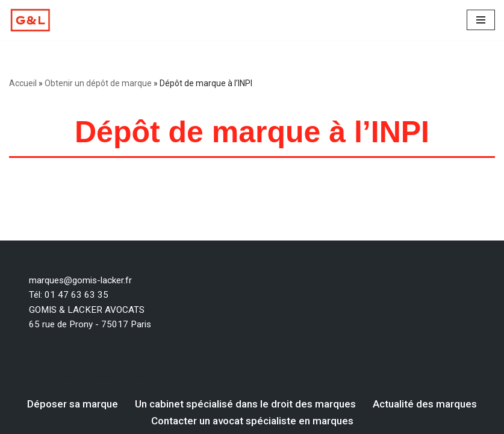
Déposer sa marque (73, 404)
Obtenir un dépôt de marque (98, 83)
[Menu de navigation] (481, 20)
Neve (20, 377)
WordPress (123, 377)
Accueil (23, 83)
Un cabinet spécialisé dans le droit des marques (245, 404)
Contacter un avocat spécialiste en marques (252, 421)
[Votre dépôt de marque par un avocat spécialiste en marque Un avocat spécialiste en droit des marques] (30, 20)
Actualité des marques (425, 404)
